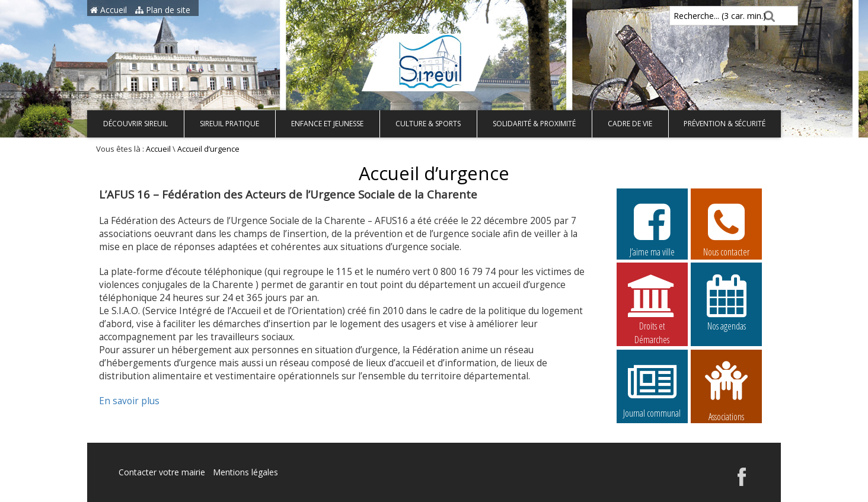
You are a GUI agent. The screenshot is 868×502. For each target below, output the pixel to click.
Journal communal (652, 389)
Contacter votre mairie (162, 472)
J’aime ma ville (652, 228)
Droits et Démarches (652, 303)
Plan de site (163, 10)
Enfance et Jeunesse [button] (327, 124)
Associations (726, 390)
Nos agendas (726, 302)
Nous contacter (726, 228)
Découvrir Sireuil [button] (135, 124)
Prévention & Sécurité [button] (725, 124)
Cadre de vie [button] (630, 124)
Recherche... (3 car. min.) (700, 16)
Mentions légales (245, 472)
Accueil (108, 10)
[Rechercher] (768, 16)
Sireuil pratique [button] (229, 124)
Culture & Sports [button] (428, 124)
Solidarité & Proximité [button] (534, 124)
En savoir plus (129, 401)
